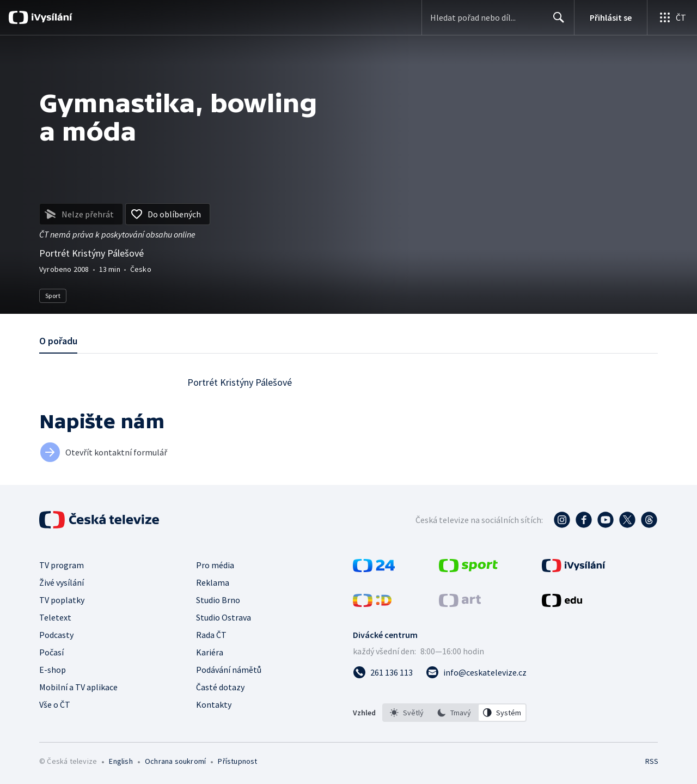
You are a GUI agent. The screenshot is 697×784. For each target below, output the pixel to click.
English (121, 761)
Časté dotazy (220, 687)
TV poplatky (62, 600)
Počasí (51, 652)
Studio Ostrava (224, 617)
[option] (407, 713)
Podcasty (56, 635)
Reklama (213, 582)
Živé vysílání (62, 582)
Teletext (55, 617)
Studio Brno (218, 600)
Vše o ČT (55, 704)
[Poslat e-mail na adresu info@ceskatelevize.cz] (476, 672)
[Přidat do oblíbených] (168, 214)
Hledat (556, 22)
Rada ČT (211, 635)
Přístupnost (237, 761)
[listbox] (454, 713)
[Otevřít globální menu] (672, 17)
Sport (53, 296)
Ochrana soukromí (175, 761)
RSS (652, 761)
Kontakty (214, 704)
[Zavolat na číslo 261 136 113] (383, 672)
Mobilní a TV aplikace (78, 687)
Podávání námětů (229, 670)
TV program (62, 565)
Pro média (215, 565)
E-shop (53, 670)
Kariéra (210, 652)
